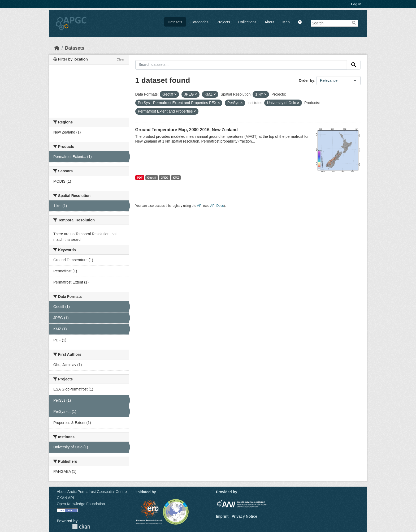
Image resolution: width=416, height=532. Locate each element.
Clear (120, 59)
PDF (140, 178)
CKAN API (65, 498)
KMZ (176, 178)
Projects (224, 22)
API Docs (217, 206)
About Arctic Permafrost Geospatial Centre (92, 492)
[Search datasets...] (241, 65)
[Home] (57, 48)
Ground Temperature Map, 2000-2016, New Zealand (187, 130)
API (200, 206)
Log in (356, 4)
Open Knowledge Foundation (81, 504)
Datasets (175, 22)
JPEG (164, 178)
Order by (306, 80)
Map (286, 22)
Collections (247, 22)
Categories (200, 22)
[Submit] (354, 65)
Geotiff (152, 178)
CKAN (81, 527)
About (269, 22)
